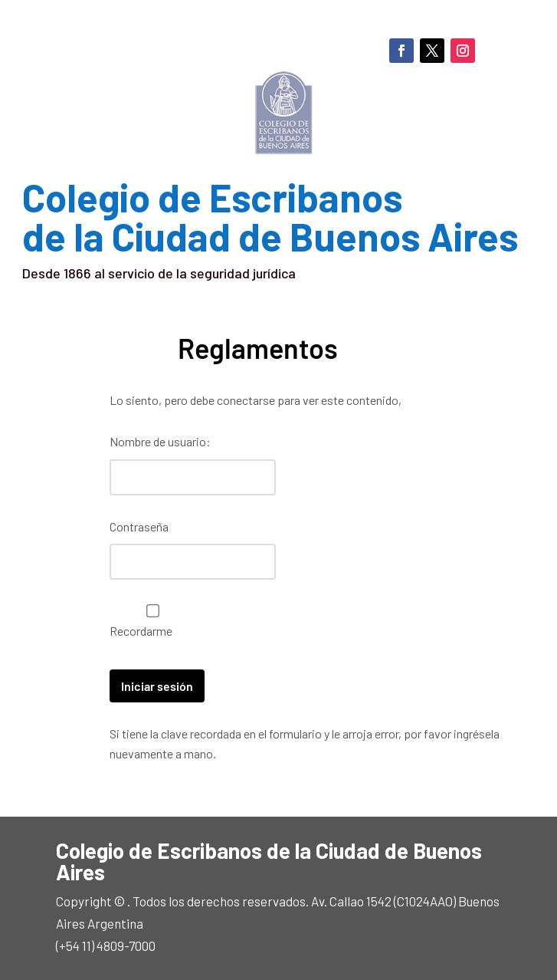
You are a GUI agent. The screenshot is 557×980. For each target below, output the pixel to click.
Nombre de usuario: (160, 441)
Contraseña (139, 526)
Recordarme (149, 621)
